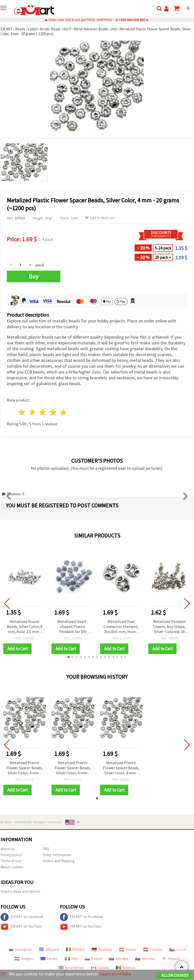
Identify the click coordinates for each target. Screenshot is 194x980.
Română (75, 949)
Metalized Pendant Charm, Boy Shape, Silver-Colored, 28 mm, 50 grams (169, 627)
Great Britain (71, 968)
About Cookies (12, 867)
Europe (49, 959)
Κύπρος (171, 959)
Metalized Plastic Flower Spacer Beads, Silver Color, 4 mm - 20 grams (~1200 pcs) (25, 768)
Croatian (153, 949)
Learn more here (116, 974)
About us (8, 849)
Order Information (57, 855)
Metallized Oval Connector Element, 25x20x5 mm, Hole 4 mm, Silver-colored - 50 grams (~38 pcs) (121, 627)
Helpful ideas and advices (20, 891)
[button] (69, 657)
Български (20, 949)
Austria (128, 949)
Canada (100, 968)
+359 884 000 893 (132, 20)
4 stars (53, 412)
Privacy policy (11, 855)
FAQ (46, 849)
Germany (102, 949)
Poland (93, 959)
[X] (3, 974)
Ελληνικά (49, 949)
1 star (22, 412)
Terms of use (11, 861)
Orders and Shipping (59, 861)
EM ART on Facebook (22, 917)
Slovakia (118, 959)
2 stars (32, 412)
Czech (177, 949)
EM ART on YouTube (21, 927)
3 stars (43, 412)
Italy (71, 959)
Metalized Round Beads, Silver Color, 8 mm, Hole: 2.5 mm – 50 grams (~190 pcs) (25, 627)
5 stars (63, 412)
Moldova (126, 968)
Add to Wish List (100, 218)
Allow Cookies (175, 975)
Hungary (24, 959)
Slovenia (145, 959)
